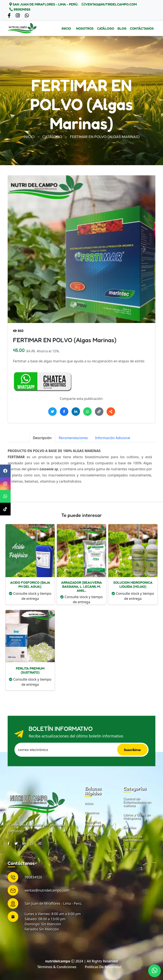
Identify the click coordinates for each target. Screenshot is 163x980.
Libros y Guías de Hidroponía (137, 817)
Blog (122, 28)
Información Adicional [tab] (113, 438)
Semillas (130, 828)
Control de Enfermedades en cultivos (137, 802)
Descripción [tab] (42, 438)
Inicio (66, 28)
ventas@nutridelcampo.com (111, 4)
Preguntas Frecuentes (93, 824)
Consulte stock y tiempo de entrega (30, 596)
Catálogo (106, 28)
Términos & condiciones (57, 967)
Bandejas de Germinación (133, 839)
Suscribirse (132, 750)
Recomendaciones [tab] (73, 438)
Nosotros (85, 28)
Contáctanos (142, 28)
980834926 (22, 9)
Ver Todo (130, 850)
